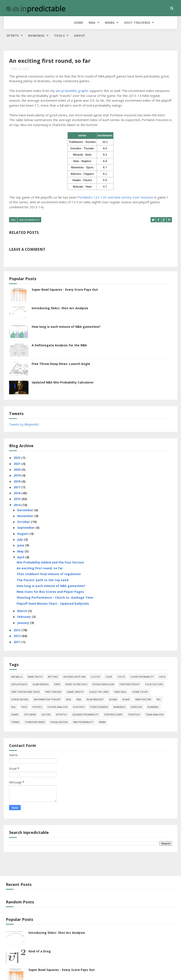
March (23, 600)
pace (24, 697)
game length (75, 681)
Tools (145, 23)
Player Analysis (57, 697)
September (26, 517)
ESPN (57, 674)
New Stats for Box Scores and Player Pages (50, 581)
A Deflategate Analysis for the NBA (59, 335)
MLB (68, 689)
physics (37, 697)
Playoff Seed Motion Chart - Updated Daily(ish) (53, 593)
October (24, 511)
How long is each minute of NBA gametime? (66, 316)
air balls (17, 666)
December (26, 499)
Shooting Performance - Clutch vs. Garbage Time (55, 587)
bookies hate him (74, 666)
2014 (17, 494)
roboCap (136, 697)
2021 (17, 453)
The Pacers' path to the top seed (42, 569)
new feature (143, 689)
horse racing (20, 689)
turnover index (35, 712)
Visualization (59, 712)
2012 (17, 626)
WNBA (42, 23)
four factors (154, 674)
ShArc (15, 704)
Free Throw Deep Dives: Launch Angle (61, 353)
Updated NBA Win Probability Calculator (63, 372)
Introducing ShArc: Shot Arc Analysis (60, 297)
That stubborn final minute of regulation (49, 564)
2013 (17, 620)
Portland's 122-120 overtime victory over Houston (115, 187)
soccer (46, 704)
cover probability (142, 666)
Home (11, 23)
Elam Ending (41, 674)
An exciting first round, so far (40, 558)
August (23, 523)
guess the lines (99, 681)
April (21, 547)
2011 (17, 631)
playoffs (79, 697)
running (153, 697)
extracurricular (103, 674)
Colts (121, 666)
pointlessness (99, 697)
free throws (53, 681)
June (21, 535)
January (24, 612)
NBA (25, 23)
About (165, 25)
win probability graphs (72, 81)
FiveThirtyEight (130, 674)
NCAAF (126, 689)
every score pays (76, 674)
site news (30, 704)
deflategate (19, 674)
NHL (14, 697)
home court (140, 681)
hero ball (120, 681)
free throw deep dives (25, 681)
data (162, 666)
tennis (15, 712)
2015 (17, 488)
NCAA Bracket (95, 689)
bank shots (35, 666)
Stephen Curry (113, 704)
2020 (17, 459)
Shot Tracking (69, 23)
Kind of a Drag (40, 941)
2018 (17, 471)
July (20, 529)
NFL (159, 689)
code (109, 666)
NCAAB (113, 689)
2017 (17, 477)
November (26, 505)
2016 (17, 483)
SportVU (61, 704)
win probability (29, 210)
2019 (17, 465)
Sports (98, 23)
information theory (47, 689)
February (24, 606)
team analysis (155, 704)
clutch (95, 666)
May (21, 541)
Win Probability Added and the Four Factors (50, 552)
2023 (17, 447)
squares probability (85, 704)
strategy (134, 704)
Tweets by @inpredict (24, 414)
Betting (53, 666)
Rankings (122, 23)
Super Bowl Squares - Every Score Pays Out (65, 279)
